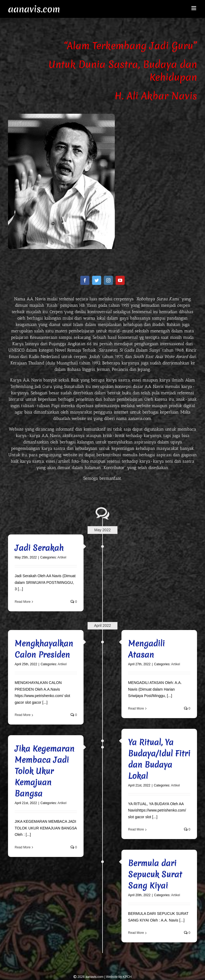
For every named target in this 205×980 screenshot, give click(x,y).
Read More (23, 602)
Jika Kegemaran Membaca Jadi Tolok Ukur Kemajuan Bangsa (45, 771)
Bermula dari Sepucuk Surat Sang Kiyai (155, 874)
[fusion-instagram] (108, 280)
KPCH (127, 977)
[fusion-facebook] (85, 280)
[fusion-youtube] (120, 280)
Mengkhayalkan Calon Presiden (44, 649)
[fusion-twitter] (97, 280)
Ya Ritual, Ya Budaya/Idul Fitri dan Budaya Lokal (159, 759)
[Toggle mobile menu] (194, 8)
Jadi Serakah (39, 548)
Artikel (62, 557)
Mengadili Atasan (146, 649)
